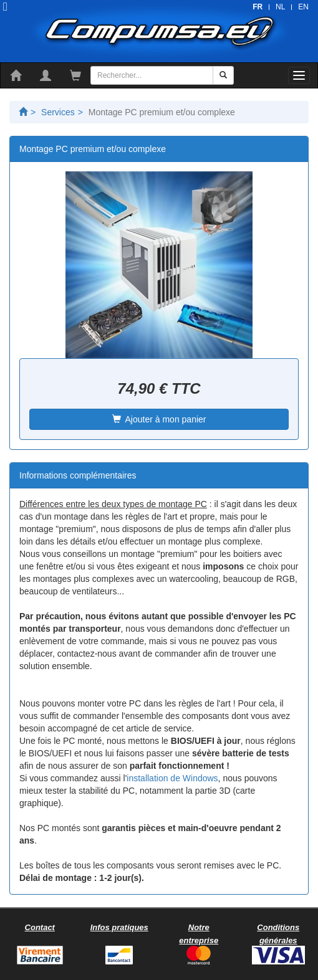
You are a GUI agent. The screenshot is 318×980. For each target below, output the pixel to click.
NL (280, 7)
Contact (40, 927)
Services (58, 112)
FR (258, 7)
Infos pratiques (119, 927)
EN (303, 7)
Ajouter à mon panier (159, 419)
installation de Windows (172, 778)
